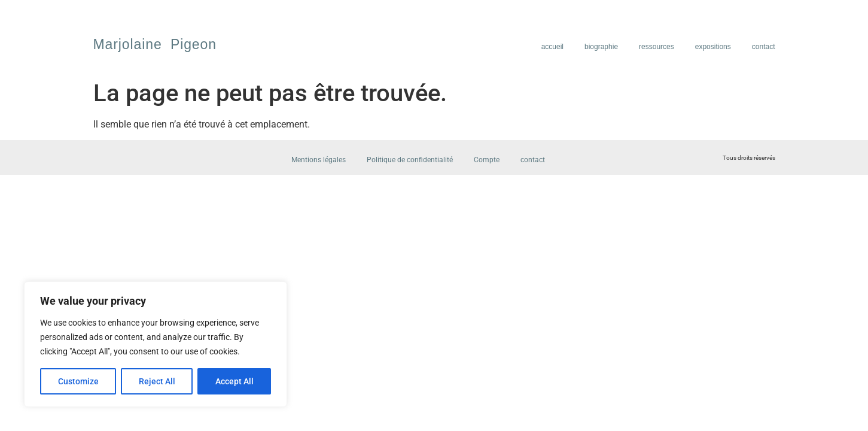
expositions (713, 47)
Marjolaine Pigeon (155, 44)
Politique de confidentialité (410, 160)
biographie (601, 47)
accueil (552, 47)
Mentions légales (319, 160)
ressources (657, 47)
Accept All (234, 381)
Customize (78, 381)
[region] (156, 344)
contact (764, 47)
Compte (487, 160)
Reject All (157, 381)
